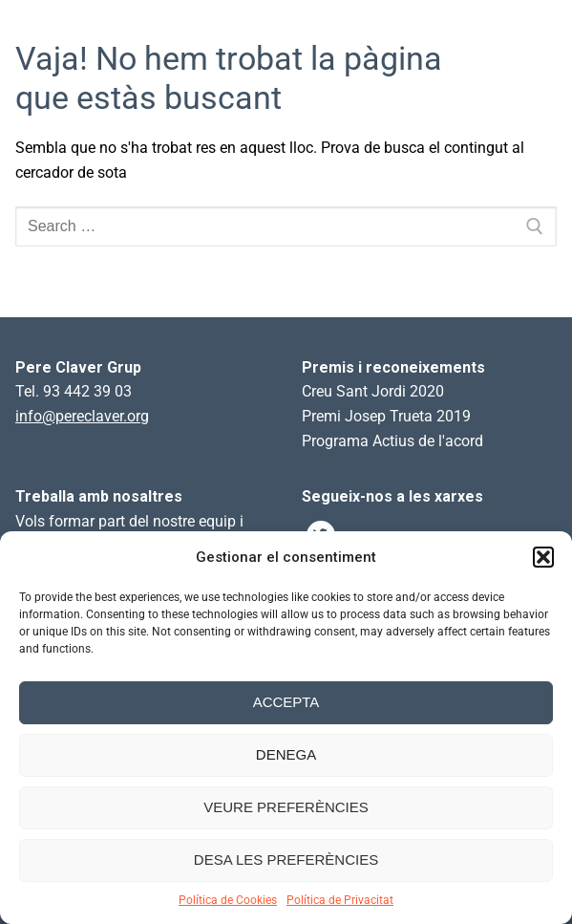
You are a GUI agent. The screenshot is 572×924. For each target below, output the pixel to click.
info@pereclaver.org (82, 416)
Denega (286, 754)
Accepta (286, 702)
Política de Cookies (228, 900)
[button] (543, 557)
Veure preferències (286, 807)
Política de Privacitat (340, 900)
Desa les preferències (286, 860)
